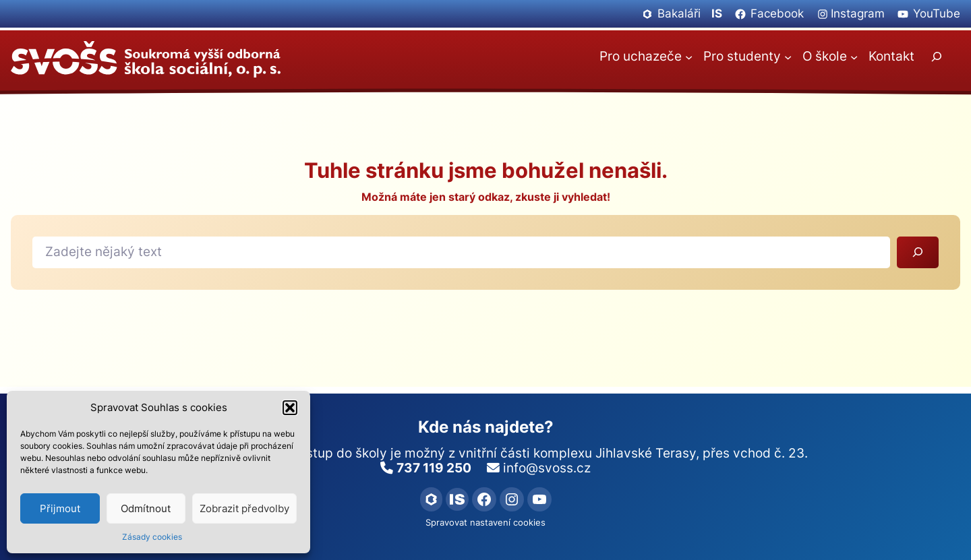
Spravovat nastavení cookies (486, 523)
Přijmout (60, 508)
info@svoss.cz (547, 468)
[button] (290, 408)
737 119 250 (434, 468)
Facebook (777, 13)
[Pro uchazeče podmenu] (689, 56)
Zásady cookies (152, 537)
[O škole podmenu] (854, 56)
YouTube (937, 13)
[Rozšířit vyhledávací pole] (936, 57)
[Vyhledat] (918, 252)
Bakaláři (679, 13)
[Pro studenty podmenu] (788, 56)
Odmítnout (146, 508)
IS (717, 13)
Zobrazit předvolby (244, 508)
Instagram (858, 13)
